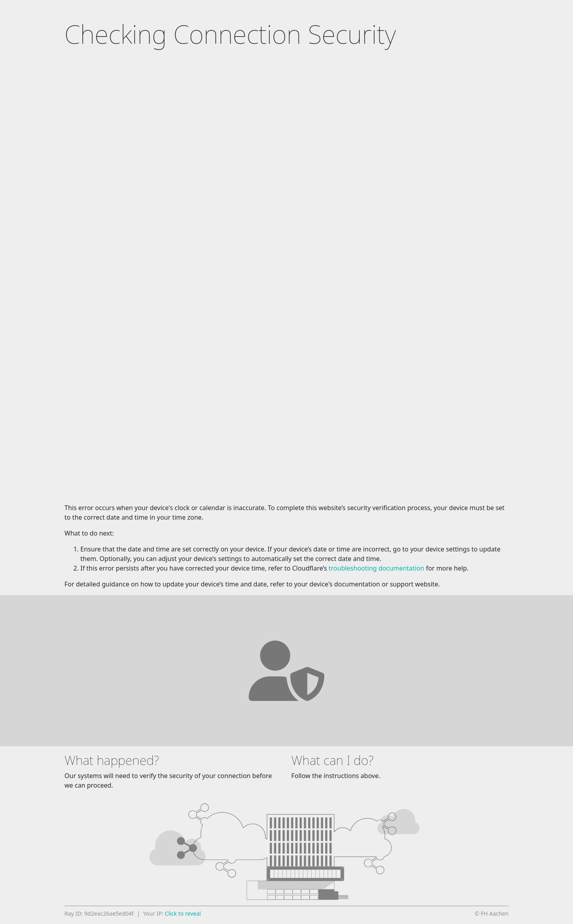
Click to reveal (183, 913)
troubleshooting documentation (377, 568)
